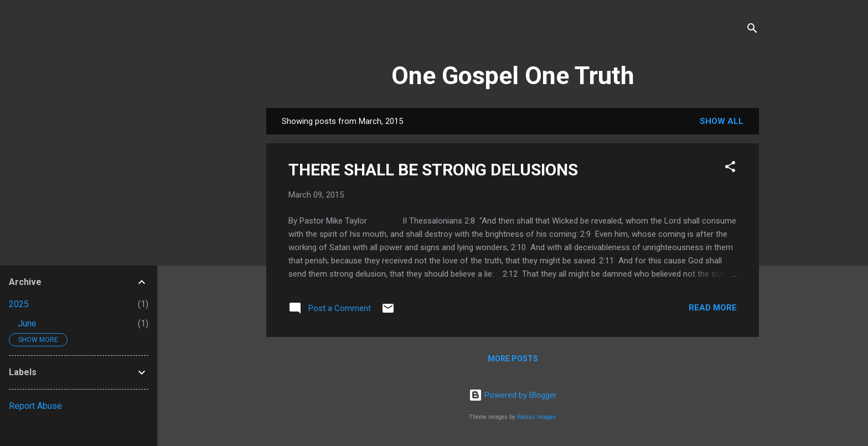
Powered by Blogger (513, 395)
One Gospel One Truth (513, 76)
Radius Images (537, 417)
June (27, 323)
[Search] (752, 30)
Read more (713, 308)
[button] (730, 168)
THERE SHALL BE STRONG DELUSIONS (433, 170)
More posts (513, 359)
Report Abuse (35, 406)
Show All (722, 121)
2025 (19, 304)
